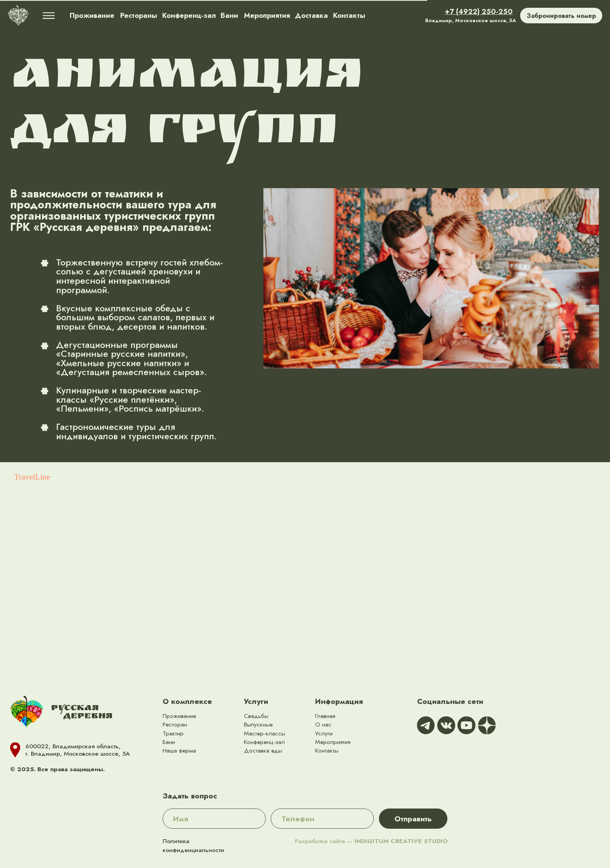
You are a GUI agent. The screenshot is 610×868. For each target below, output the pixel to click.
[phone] (322, 819)
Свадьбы (256, 716)
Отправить (413, 819)
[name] (214, 819)
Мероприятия (333, 742)
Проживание (179, 716)
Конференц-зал (264, 742)
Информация (339, 701)
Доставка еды (263, 750)
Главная (325, 716)
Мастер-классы (265, 733)
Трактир (173, 733)
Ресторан (175, 724)
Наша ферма (179, 750)
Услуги (256, 701)
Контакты (327, 750)
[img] (18, 16)
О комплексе (187, 701)
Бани (169, 742)
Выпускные (258, 724)
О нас (323, 724)
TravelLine (32, 477)
